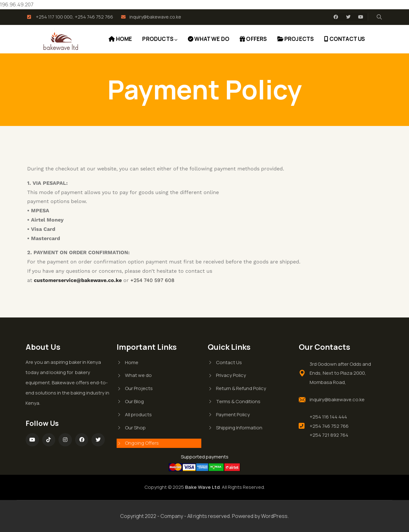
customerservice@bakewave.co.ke (78, 280)
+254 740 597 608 (152, 280)
